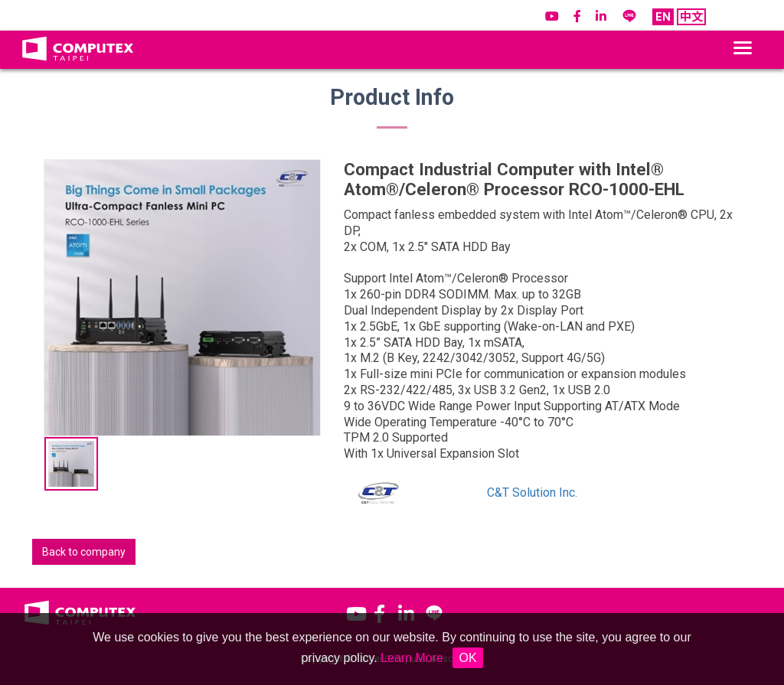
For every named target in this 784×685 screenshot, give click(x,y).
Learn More (412, 658)
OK (467, 658)
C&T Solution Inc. (532, 493)
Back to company (84, 552)
